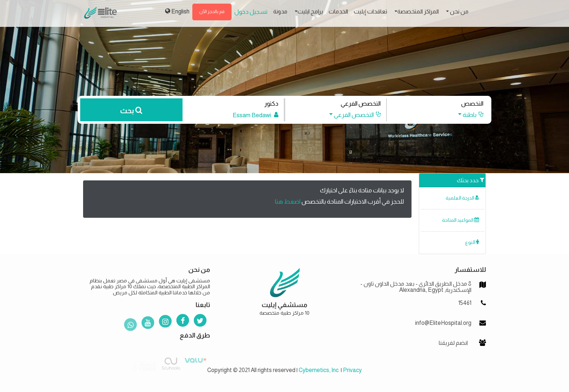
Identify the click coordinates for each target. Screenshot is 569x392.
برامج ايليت (310, 11)
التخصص (472, 104)
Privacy (352, 370)
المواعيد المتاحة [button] (460, 220)
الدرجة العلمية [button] (462, 198)
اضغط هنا (288, 202)
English (177, 11)
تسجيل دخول (251, 12)
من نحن (459, 11)
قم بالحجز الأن (212, 12)
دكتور (271, 104)
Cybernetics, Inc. (319, 370)
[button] (467, 115)
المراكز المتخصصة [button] (418, 11)
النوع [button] (472, 242)
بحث (131, 111)
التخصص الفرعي (361, 104)
